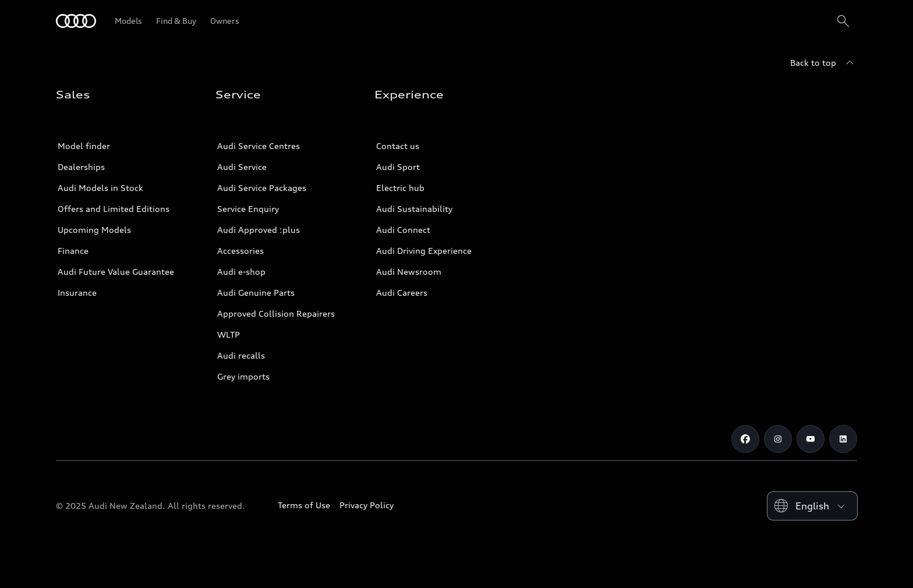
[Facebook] (745, 439)
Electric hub (400, 188)
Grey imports (243, 376)
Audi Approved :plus (259, 230)
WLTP (229, 334)
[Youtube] (811, 439)
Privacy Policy (367, 505)
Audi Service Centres (259, 146)
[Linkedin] (843, 439)
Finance (73, 251)
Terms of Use (304, 505)
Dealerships (81, 167)
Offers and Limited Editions (114, 209)
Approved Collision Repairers (276, 314)
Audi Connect (403, 230)
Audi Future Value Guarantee (116, 272)
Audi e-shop (241, 272)
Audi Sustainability (414, 209)
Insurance (77, 293)
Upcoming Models (94, 230)
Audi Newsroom (409, 272)
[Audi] (76, 21)
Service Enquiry (248, 209)
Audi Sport (398, 167)
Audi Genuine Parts (256, 293)
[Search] (843, 21)
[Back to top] (824, 63)
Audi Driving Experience (424, 251)
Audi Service (242, 167)
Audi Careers (402, 293)
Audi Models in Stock (100, 188)
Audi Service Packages (262, 188)
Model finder (84, 146)
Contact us (398, 146)
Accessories (240, 251)
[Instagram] (778, 439)
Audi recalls (241, 355)
